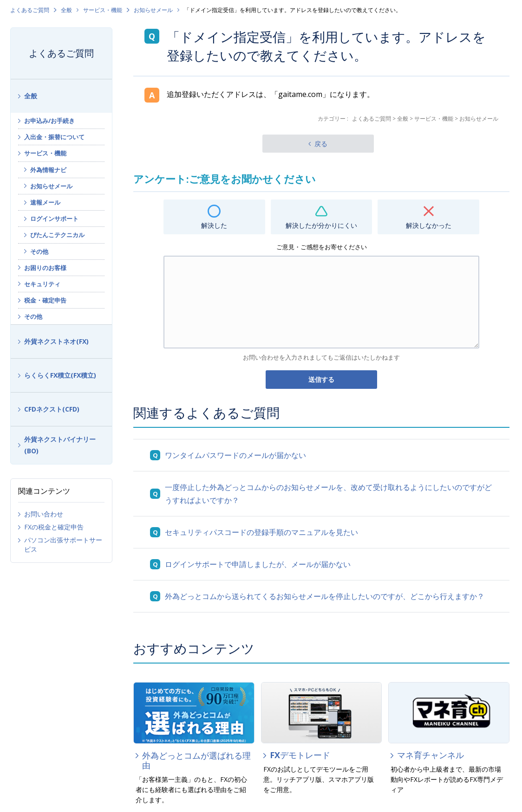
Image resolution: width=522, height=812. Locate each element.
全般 (66, 10)
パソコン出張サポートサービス (63, 545)
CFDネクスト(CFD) (52, 409)
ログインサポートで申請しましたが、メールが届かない (258, 564)
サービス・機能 (103, 10)
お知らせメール (153, 10)
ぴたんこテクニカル (57, 235)
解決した (214, 225)
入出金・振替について (54, 137)
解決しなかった (429, 225)
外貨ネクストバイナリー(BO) (60, 445)
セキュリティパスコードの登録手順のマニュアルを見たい (261, 532)
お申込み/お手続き (49, 121)
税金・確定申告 (45, 300)
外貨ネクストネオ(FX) (56, 341)
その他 (39, 251)
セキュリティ (42, 284)
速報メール (45, 202)
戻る (321, 144)
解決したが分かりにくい (321, 225)
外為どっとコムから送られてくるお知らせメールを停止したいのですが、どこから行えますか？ (325, 596)
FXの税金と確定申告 (54, 527)
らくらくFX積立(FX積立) (60, 375)
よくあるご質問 (30, 10)
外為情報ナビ (48, 170)
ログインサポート (54, 219)
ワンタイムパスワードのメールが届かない (235, 455)
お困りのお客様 (45, 268)
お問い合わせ (44, 514)
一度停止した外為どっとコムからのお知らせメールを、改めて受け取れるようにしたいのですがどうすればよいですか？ (328, 494)
